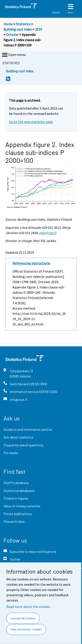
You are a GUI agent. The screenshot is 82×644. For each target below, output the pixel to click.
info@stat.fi (48, 233)
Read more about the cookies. (29, 607)
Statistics (23, 24)
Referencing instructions (31, 263)
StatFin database (16, 483)
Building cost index (18, 29)
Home (8, 24)
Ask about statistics (18, 437)
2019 (38, 29)
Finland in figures (16, 498)
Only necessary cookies (26, 629)
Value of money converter (22, 506)
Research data (14, 521)
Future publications (18, 514)
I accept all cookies (23, 618)
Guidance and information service (28, 429)
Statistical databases (19, 491)
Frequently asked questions (24, 445)
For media (11, 453)
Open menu (13, 55)
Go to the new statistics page (31, 122)
